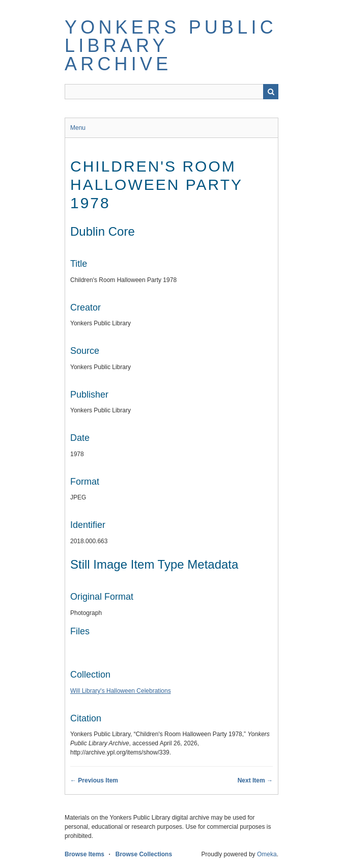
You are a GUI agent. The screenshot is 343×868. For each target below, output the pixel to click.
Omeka (267, 854)
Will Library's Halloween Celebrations (121, 691)
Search (271, 92)
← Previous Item (94, 780)
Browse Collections (144, 854)
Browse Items (84, 854)
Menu (78, 128)
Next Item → (255, 780)
